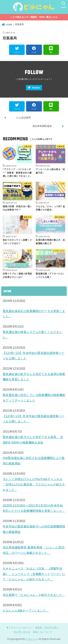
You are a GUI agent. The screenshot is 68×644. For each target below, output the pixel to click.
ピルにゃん (32, 639)
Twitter (36, 88)
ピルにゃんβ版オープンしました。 (26, 610)
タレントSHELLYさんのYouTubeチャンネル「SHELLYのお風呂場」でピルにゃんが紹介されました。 (34, 484)
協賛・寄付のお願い (48, 628)
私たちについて (43, 632)
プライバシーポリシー (21, 628)
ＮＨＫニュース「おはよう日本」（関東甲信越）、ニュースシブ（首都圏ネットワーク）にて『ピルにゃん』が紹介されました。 (34, 574)
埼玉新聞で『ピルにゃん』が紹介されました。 (34, 595)
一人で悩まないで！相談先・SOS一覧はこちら (34, 17)
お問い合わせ (23, 632)
